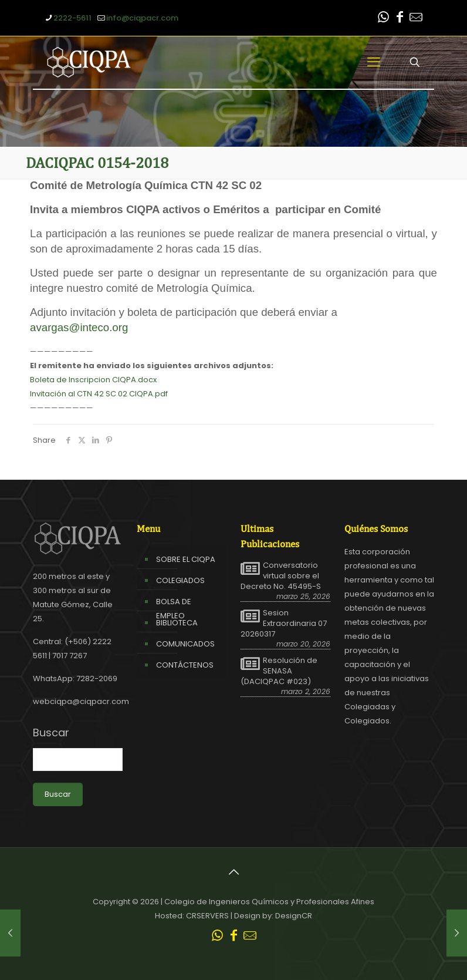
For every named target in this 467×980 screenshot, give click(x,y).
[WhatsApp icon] (383, 18)
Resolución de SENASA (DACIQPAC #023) (279, 671)
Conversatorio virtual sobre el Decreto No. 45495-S (281, 576)
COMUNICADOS (185, 644)
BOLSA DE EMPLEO (174, 609)
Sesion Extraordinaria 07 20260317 (284, 624)
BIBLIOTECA (177, 623)
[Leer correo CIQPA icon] (416, 18)
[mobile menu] (374, 62)
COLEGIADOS (180, 580)
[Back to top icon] (233, 872)
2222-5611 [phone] (72, 18)
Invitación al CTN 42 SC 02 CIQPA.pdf (99, 394)
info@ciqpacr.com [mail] (142, 18)
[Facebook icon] (400, 18)
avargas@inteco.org (79, 327)
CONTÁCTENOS (185, 665)
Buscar (51, 733)
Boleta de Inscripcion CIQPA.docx (93, 380)
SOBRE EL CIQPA (186, 559)
